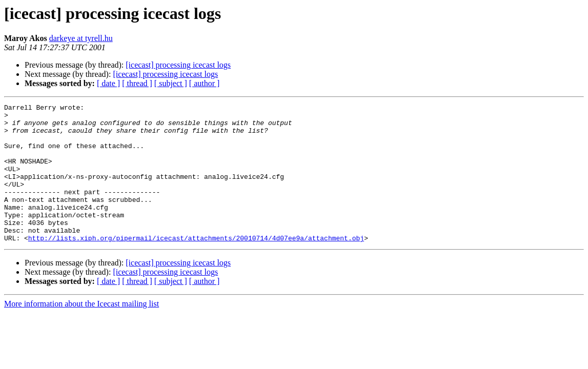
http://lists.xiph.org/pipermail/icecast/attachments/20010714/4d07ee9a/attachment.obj (196, 265)
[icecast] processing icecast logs (178, 65)
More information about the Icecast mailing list (82, 331)
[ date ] (108, 83)
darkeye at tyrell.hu (81, 38)
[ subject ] (171, 83)
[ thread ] (137, 83)
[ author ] (205, 83)
